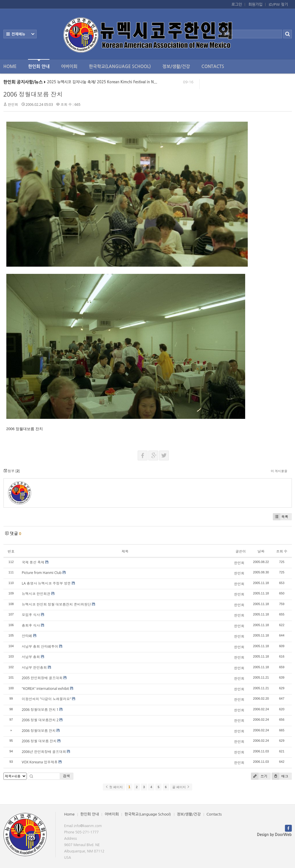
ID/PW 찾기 (278, 4)
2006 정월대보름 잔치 (33, 94)
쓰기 (259, 776)
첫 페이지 (114, 787)
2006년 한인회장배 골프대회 (44, 752)
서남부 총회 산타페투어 (40, 646)
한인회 (13, 105)
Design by (274, 835)
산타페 (27, 636)
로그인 (237, 4)
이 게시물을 (279, 471)
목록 (281, 517)
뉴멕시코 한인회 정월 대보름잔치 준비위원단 (56, 604)
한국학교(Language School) (120, 66)
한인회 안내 (39, 64)
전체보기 (20, 34)
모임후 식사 (31, 615)
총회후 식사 (31, 625)
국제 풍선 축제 (33, 562)
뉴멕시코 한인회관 (36, 594)
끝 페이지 (181, 787)
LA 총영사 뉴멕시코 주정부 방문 (46, 583)
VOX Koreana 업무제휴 (40, 762)
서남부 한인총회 (34, 668)
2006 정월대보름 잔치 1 (40, 710)
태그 (280, 776)
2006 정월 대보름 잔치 (39, 741)
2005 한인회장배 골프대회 (42, 678)
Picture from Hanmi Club (42, 573)
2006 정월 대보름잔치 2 (40, 720)
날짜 (261, 551)
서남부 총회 (31, 657)
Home (10, 66)
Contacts (213, 66)
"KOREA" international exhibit (46, 689)
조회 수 (282, 551)
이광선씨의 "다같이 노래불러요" (47, 699)
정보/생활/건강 (176, 66)
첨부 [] (12, 471)
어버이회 (69, 66)
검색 (67, 776)
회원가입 (255, 4)
